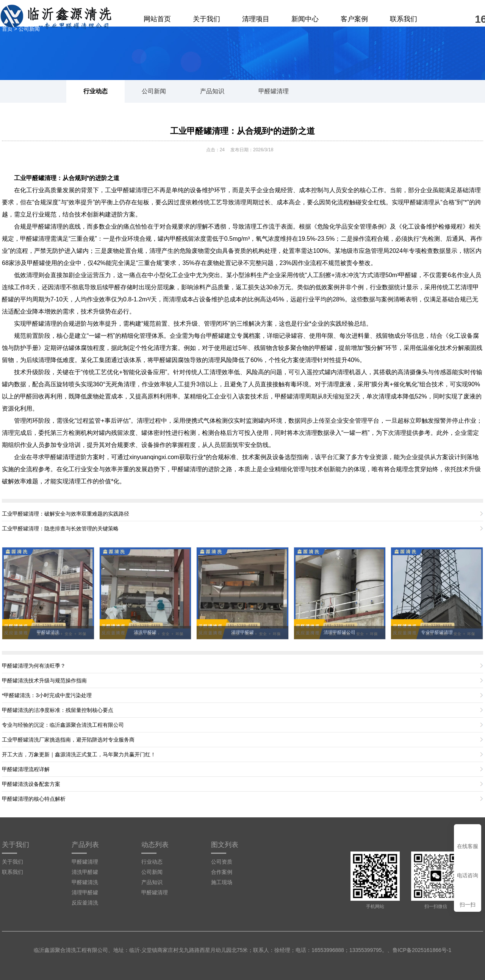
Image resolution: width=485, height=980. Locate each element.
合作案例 (222, 872)
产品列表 (85, 845)
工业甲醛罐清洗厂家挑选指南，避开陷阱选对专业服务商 (68, 740)
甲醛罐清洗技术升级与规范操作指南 (44, 681)
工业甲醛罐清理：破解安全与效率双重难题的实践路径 (66, 514)
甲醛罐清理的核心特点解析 (34, 799)
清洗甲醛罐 (85, 872)
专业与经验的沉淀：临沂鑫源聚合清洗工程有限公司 (63, 725)
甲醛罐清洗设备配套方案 (31, 784)
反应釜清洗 (85, 903)
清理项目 (256, 19)
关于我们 (207, 19)
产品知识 (212, 91)
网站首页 (157, 19)
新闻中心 (305, 19)
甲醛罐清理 (274, 91)
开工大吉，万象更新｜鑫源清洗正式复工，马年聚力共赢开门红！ (79, 754)
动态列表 (155, 845)
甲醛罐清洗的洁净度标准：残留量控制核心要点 (58, 710)
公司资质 (222, 862)
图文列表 (225, 845)
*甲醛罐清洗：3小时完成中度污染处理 (47, 695)
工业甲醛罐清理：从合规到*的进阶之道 (243, 131)
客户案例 (354, 19)
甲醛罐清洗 (85, 882)
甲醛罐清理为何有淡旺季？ (34, 666)
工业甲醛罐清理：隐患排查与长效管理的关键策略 (60, 528)
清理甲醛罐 (85, 892)
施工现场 (222, 882)
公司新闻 (154, 91)
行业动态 (95, 91)
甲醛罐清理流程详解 (26, 769)
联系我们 (404, 19)
